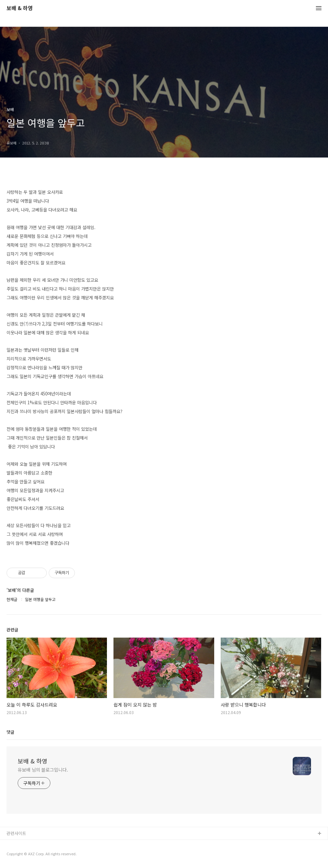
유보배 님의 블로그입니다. (43, 770)
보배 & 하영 (20, 8)
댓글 (10, 732)
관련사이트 (16, 833)
